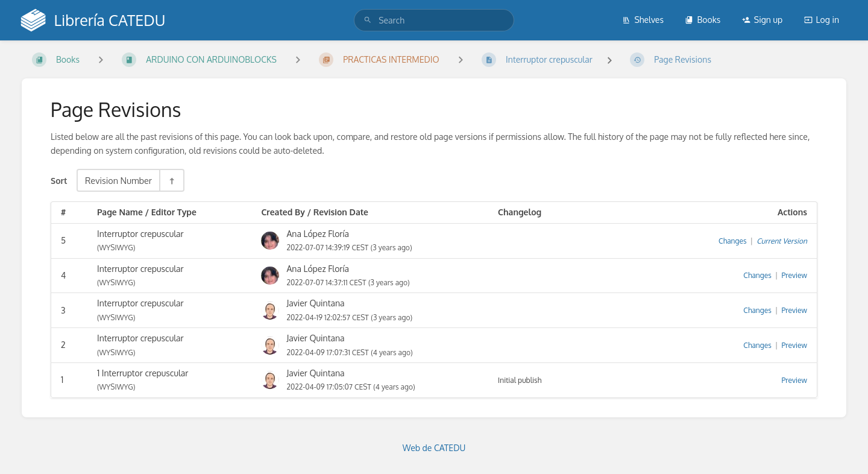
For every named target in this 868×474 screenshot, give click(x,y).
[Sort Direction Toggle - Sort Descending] (171, 180)
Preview (794, 275)
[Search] (368, 20)
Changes (732, 241)
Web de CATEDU (434, 448)
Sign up (762, 20)
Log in (822, 20)
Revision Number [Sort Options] (118, 180)
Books (703, 20)
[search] (434, 20)
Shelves (643, 20)
